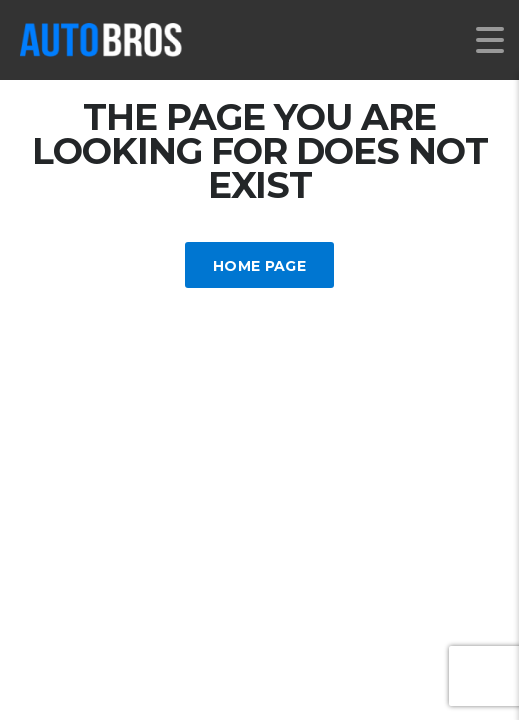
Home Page (259, 266)
